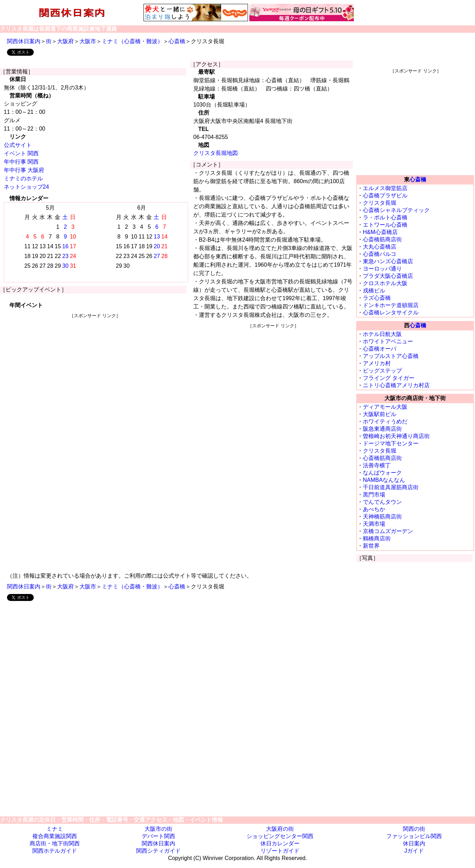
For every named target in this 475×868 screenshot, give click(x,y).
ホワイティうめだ (385, 421)
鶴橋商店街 (377, 538)
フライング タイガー (389, 378)
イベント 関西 (21, 153)
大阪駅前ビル (380, 414)
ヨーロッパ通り (382, 269)
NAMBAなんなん (384, 480)
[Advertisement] (95, 368)
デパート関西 (158, 836)
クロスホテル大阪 (385, 283)
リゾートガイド (280, 851)
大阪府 (65, 41)
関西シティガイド (158, 851)
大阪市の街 (158, 829)
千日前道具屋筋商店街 (391, 487)
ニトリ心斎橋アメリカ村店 (396, 385)
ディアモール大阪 (385, 407)
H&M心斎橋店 (380, 232)
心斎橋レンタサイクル (391, 312)
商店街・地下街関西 (55, 843)
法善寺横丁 (377, 465)
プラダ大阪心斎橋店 (388, 276)
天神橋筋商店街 (382, 517)
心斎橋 (177, 41)
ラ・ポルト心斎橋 (385, 217)
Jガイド (414, 851)
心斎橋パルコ (380, 254)
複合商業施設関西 (55, 836)
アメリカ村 (377, 363)
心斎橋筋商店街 (382, 239)
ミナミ (55, 829)
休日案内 (414, 843)
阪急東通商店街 (382, 429)
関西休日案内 (24, 41)
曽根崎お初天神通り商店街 (396, 436)
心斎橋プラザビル (385, 196)
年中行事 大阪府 (24, 170)
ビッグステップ (382, 371)
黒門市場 (374, 495)
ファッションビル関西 (414, 836)
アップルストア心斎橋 (391, 356)
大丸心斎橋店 (380, 247)
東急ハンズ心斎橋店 (388, 261)
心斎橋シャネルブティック (396, 210)
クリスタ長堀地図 (216, 153)
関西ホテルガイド (55, 851)
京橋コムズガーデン (388, 531)
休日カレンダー (280, 843)
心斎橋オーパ (380, 349)
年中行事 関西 (21, 162)
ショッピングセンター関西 (280, 836)
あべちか (374, 509)
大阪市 (88, 41)
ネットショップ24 (26, 187)
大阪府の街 (280, 829)
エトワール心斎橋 (385, 225)
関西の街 (414, 829)
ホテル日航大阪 (382, 334)
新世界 (371, 546)
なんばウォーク (382, 473)
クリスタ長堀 (380, 203)
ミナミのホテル (23, 178)
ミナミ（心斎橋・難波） (132, 41)
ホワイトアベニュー (388, 341)
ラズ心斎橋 (377, 298)
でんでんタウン (382, 502)
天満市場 (374, 524)
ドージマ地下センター (391, 443)
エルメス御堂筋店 (385, 188)
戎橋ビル (374, 291)
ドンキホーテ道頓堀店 (391, 305)
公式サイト (18, 145)
